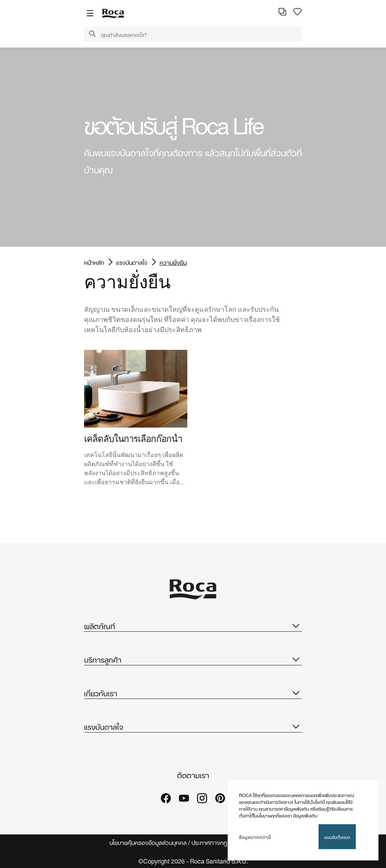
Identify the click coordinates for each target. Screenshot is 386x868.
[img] (136, 389)
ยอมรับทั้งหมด (337, 836)
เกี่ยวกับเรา (193, 693)
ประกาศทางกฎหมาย (217, 842)
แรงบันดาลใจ (132, 262)
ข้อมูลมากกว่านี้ (255, 837)
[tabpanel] (193, 147)
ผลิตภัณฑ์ (193, 625)
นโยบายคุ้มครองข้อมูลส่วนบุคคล (148, 842)
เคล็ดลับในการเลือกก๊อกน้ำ (133, 439)
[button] (92, 34)
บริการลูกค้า (193, 659)
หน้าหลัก (94, 262)
